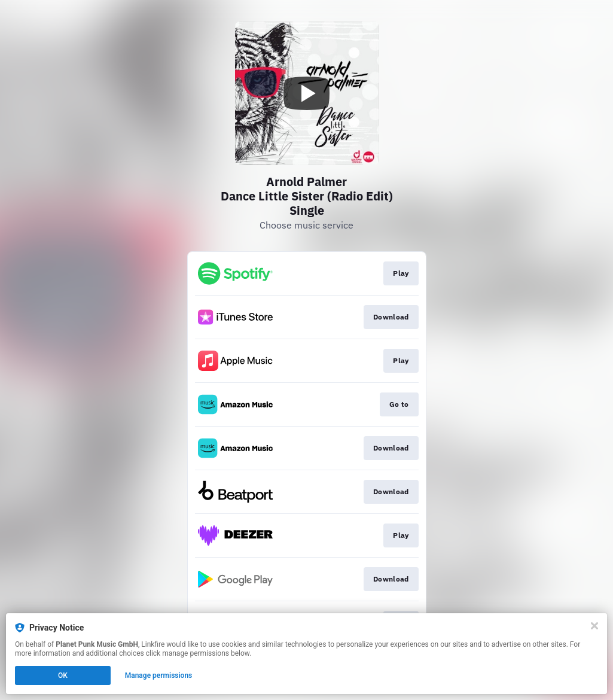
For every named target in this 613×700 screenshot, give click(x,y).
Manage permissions (159, 675)
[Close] (594, 626)
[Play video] (307, 93)
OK (63, 675)
